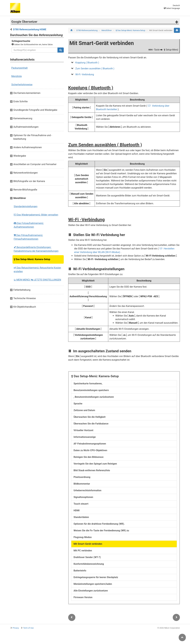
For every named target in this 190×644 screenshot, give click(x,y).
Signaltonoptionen (83, 497)
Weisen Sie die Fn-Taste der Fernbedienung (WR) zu (101, 531)
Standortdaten (81, 517)
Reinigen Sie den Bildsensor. (89, 457)
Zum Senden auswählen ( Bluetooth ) (95, 69)
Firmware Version (83, 597)
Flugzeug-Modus (83, 537)
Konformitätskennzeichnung (89, 564)
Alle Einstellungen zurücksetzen (91, 591)
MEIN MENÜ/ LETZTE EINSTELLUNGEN (37, 280)
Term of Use (28, 628)
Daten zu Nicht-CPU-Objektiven (90, 450)
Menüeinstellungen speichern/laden (93, 584)
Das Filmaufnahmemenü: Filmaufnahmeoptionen (28, 237)
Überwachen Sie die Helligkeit (89, 417)
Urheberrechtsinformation (87, 490)
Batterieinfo (80, 571)
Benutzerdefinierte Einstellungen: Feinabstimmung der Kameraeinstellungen (36, 249)
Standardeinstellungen (26, 206)
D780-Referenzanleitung (87, 30)
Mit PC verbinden (83, 551)
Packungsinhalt (19, 68)
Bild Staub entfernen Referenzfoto (92, 470)
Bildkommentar (82, 484)
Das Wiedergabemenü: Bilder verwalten (36, 215)
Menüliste (17, 76)
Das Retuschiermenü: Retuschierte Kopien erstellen (37, 270)
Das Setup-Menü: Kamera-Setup (32, 259)
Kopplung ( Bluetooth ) (87, 63)
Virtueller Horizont (83, 430)
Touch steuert (81, 504)
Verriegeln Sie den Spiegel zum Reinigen (95, 464)
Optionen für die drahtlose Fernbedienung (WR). (99, 524)
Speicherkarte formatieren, (88, 384)
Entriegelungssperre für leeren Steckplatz (96, 577)
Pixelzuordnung (82, 477)
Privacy (16, 628)
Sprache (78, 404)
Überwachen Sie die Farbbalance (91, 424)
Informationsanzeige (85, 437)
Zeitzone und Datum (84, 410)
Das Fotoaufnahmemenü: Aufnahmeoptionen (29, 225)
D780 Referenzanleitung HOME (30, 29)
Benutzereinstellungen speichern (91, 390)
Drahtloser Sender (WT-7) (87, 557)
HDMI (77, 510)
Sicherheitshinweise (22, 85)
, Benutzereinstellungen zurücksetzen (94, 397)
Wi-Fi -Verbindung (85, 74)
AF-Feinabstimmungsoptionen (90, 444)
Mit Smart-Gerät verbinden (88, 544)
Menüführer (107, 30)
